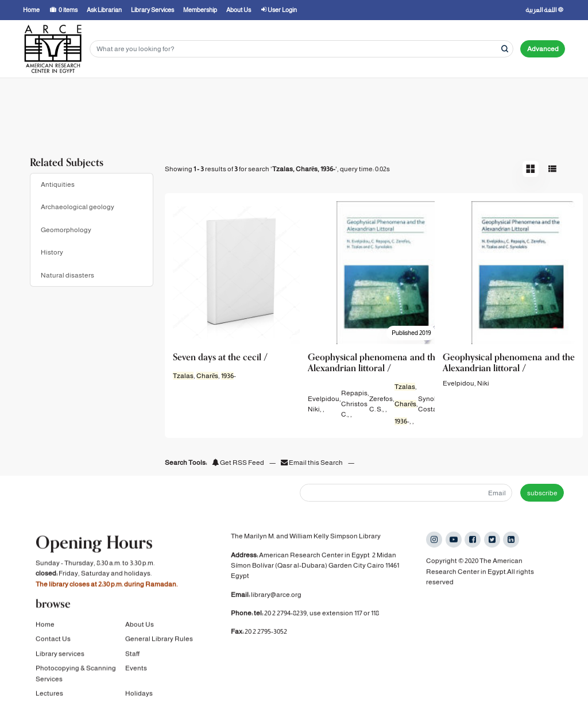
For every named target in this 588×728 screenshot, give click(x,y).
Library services (60, 652)
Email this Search (312, 463)
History (52, 252)
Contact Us (53, 638)
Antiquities (58, 184)
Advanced (543, 49)
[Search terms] (301, 49)
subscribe (542, 493)
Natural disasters (67, 275)
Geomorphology (66, 230)
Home (45, 623)
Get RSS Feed (238, 463)
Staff (132, 652)
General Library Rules (159, 638)
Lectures (49, 692)
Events (136, 667)
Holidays (139, 692)
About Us (140, 623)
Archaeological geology (78, 207)
